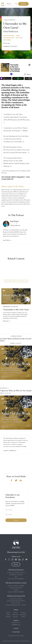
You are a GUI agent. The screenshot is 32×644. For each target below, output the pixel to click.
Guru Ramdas (7, 40)
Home (16, 610)
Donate (23, 4)
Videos (8, 615)
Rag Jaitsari (19, 38)
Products (23, 613)
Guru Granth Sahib (9, 38)
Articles (8, 613)
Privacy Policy (12, 636)
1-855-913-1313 (16, 623)
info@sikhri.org (16, 625)
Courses (15, 617)
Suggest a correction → (10, 451)
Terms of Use (20, 636)
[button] (30, 4)
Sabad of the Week (9, 36)
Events (15, 613)
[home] (3, 4)
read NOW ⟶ (7, 321)
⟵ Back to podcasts (9, 20)
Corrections (16, 632)
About (23, 617)
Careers (16, 628)
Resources (15, 615)
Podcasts (8, 617)
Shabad (18, 36)
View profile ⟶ (7, 240)
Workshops (23, 615)
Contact (16, 621)
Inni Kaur (7, 43)
